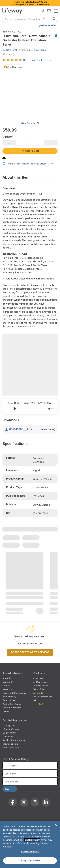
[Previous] (8, 409)
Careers (6, 685)
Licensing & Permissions (14, 693)
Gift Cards (38, 693)
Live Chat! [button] (38, 704)
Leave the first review (41, 60)
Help (35, 700)
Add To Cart (30, 151)
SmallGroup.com (11, 747)
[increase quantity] (51, 143)
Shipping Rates (40, 685)
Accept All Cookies (30, 860)
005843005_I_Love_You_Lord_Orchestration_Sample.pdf (21, 429)
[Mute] (46, 409)
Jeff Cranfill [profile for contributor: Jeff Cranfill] (12, 50)
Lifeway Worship (11, 729)
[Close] (56, 825)
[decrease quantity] (9, 143)
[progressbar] (51, 409)
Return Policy (39, 689)
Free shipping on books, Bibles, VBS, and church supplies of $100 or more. (30, 3)
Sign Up (10, 789)
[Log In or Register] (43, 11)
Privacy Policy (9, 696)
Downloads (8, 736)
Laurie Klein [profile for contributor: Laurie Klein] (40, 50)
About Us (7, 678)
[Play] (15, 409)
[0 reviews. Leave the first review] (14, 60)
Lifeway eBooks (10, 744)
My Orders (38, 678)
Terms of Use (9, 700)
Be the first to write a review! (30, 652)
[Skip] (22, 409)
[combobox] (30, 19)
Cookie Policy (32, 840)
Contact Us (8, 682)
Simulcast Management (14, 740)
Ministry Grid (9, 725)
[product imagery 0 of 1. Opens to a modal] (30, 91)
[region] (30, 844)
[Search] (54, 19)
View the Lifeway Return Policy (37, 164)
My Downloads (40, 682)
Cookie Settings (30, 852)
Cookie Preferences (42, 696)
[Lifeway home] (12, 11)
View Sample (30, 123)
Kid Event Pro (9, 733)
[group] (30, 407)
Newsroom (8, 689)
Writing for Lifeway (12, 704)
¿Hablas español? (48, 25)
